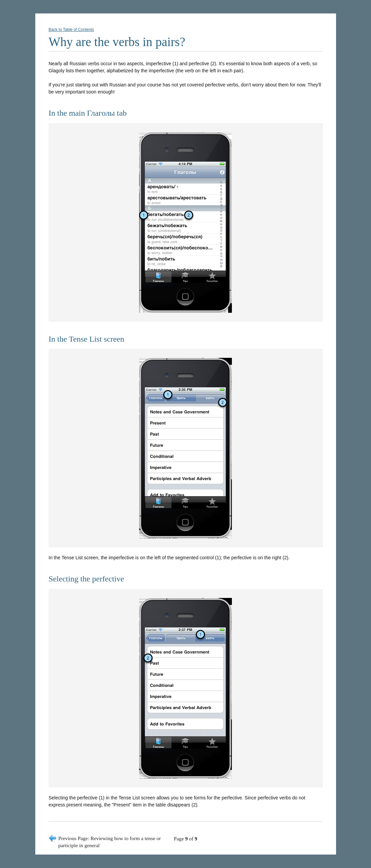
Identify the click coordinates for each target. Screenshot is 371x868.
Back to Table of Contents (71, 30)
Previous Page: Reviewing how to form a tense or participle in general (110, 842)
